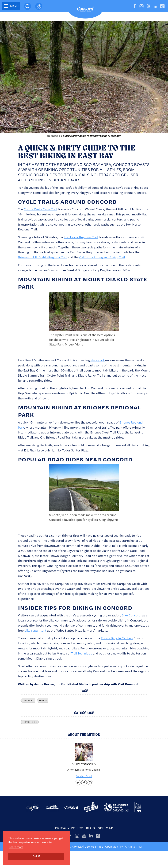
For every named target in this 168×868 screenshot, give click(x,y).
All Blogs (52, 136)
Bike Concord (131, 615)
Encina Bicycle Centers (117, 638)
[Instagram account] (90, 783)
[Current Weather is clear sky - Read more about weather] (39, 6)
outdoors (28, 700)
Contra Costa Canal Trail (40, 209)
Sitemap (106, 828)
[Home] (85, 10)
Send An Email (84, 776)
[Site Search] (28, 6)
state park (98, 360)
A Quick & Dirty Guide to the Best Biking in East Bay (91, 136)
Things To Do (30, 722)
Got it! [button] (36, 856)
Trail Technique (82, 653)
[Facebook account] (84, 783)
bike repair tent (35, 630)
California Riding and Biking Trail (102, 257)
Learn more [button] (16, 847)
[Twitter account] (78, 783)
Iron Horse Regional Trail (81, 237)
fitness (43, 700)
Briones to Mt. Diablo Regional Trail (43, 257)
